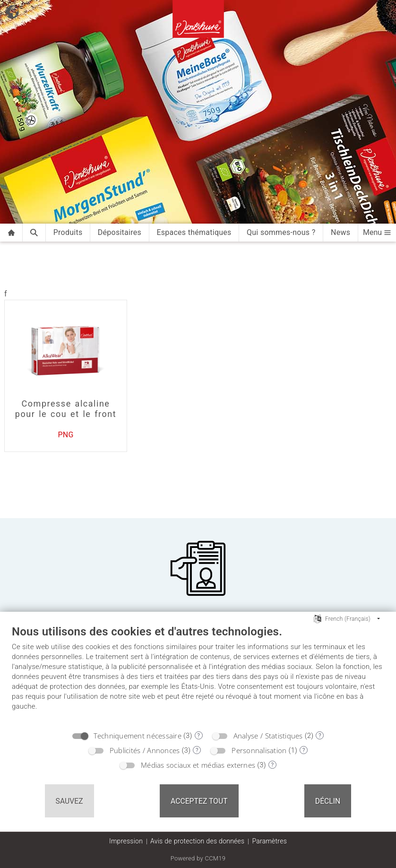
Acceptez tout (199, 801)
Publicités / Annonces (145, 750)
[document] (198, 675)
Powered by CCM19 (198, 858)
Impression (126, 841)
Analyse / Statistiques (268, 736)
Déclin (328, 801)
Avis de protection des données (197, 841)
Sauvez (69, 801)
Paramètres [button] (269, 841)
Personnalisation (259, 750)
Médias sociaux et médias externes (198, 765)
